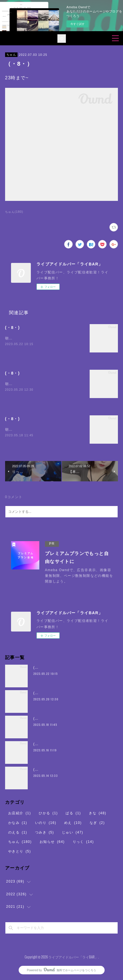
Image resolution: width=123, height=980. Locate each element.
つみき (45, 832)
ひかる (48, 813)
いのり (46, 823)
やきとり (20, 851)
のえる (18, 832)
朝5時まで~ (15, 338)
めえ (73, 823)
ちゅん (11, 55)
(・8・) (12, 328)
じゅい (73, 832)
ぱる (73, 813)
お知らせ (52, 842)
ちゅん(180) (14, 212)
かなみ (18, 823)
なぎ (97, 823)
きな (98, 813)
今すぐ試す (77, 24)
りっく (83, 842)
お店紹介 (20, 813)
